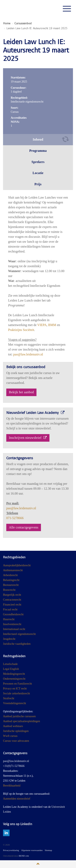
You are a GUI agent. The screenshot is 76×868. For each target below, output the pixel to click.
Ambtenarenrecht (13, 570)
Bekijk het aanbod (21, 392)
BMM (52, 325)
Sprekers (38, 162)
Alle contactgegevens (24, 527)
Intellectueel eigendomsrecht (19, 634)
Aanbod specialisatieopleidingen (21, 721)
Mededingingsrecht (14, 674)
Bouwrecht (9, 590)
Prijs (38, 184)
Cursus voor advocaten (16, 741)
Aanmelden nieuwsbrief (17, 799)
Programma (38, 151)
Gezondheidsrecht (13, 614)
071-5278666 (15, 518)
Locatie (38, 173)
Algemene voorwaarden (32, 850)
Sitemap (48, 850)
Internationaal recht (14, 629)
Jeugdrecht (9, 639)
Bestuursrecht (11, 585)
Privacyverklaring (11, 850)
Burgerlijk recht (12, 595)
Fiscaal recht (10, 609)
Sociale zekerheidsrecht (17, 693)
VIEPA (42, 325)
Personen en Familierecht (17, 684)
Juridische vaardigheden (17, 644)
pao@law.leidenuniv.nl (28, 354)
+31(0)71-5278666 (14, 766)
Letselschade (10, 664)
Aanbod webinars (13, 726)
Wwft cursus (10, 736)
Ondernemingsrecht (14, 679)
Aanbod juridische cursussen (19, 716)
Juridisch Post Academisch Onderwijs (18, 9)
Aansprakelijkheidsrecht (17, 565)
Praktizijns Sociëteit (21, 330)
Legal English (11, 669)
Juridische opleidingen (16, 731)
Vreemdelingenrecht (14, 703)
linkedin (6, 833)
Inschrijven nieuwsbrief (28, 438)
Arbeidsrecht (10, 575)
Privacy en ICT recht (15, 689)
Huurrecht (9, 619)
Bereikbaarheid (12, 786)
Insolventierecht (12, 624)
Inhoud (38, 139)
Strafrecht (9, 698)
